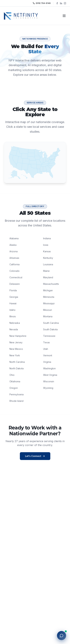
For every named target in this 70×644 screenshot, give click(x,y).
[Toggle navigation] (64, 16)
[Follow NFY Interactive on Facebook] (57, 3)
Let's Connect (35, 456)
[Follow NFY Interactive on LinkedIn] (61, 3)
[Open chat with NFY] (62, 636)
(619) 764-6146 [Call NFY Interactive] (42, 3)
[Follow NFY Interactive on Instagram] (65, 3)
